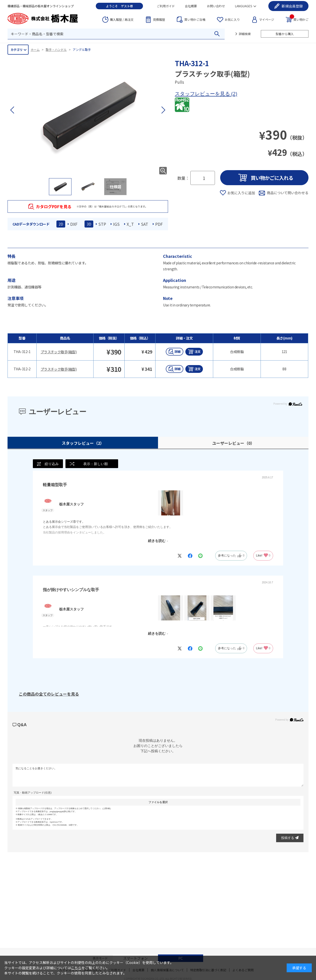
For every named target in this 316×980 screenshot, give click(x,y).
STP (102, 224)
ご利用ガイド (166, 6)
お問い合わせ (216, 6)
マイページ (267, 19)
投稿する (290, 838)
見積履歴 (159, 19)
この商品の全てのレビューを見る (49, 694)
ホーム (35, 49)
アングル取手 (82, 49)
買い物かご (299, 19)
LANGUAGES (244, 6)
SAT (145, 224)
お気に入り (232, 19)
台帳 (195, 20)
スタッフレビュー (83, 443)
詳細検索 (245, 34)
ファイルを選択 (158, 802)
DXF (74, 224)
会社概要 (191, 6)
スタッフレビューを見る (203, 94)
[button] (163, 110)
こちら (76, 968)
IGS (116, 224)
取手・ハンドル (56, 49)
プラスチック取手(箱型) (59, 352)
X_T (130, 224)
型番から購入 (285, 34)
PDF (159, 224)
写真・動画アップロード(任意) (33, 793)
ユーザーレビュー (233, 443)
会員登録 (292, 6)
